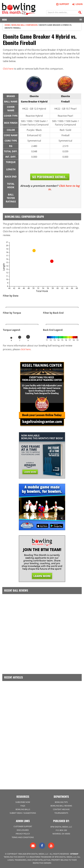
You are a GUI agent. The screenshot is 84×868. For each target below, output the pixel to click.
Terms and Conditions (23, 837)
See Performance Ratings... (50, 177)
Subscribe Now (23, 802)
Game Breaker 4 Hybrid (34, 102)
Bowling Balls (23, 809)
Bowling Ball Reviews (61, 806)
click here (25, 349)
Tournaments (61, 813)
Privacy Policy (23, 834)
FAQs (23, 806)
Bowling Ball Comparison (25, 25)
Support (62, 4)
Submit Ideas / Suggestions (23, 813)
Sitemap (74, 854)
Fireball (65, 102)
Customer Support (23, 826)
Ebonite (34, 96)
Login (77, 4)
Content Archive (61, 809)
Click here (8, 69)
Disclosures (23, 830)
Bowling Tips (61, 802)
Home (7, 25)
